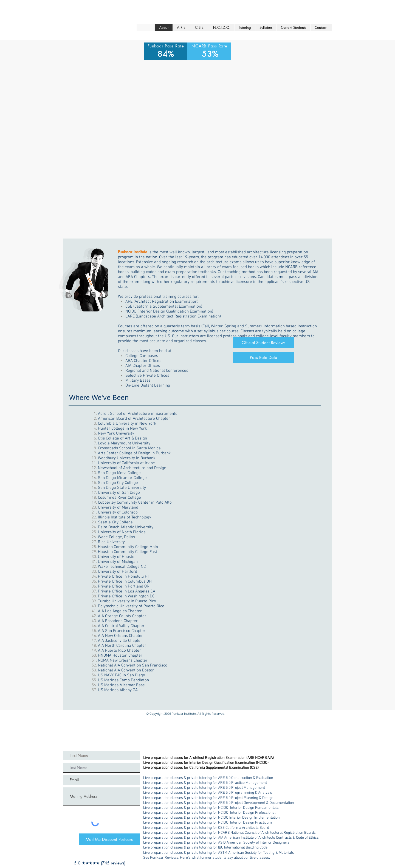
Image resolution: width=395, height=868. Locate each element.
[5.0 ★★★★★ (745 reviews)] (100, 863)
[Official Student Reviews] (263, 342)
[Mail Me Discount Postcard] (109, 839)
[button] (245, 28)
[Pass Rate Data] (263, 357)
